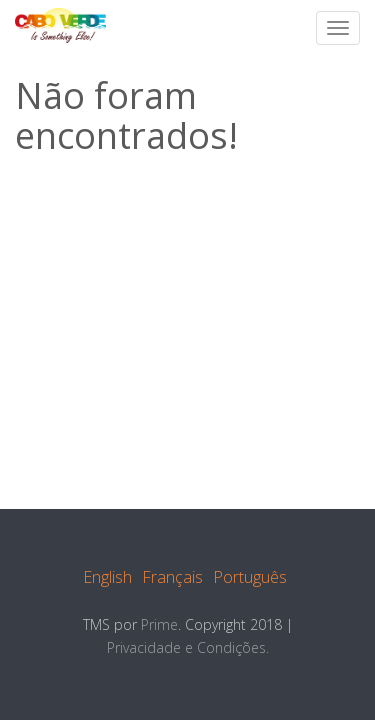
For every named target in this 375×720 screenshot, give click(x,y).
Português (250, 577)
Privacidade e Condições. (188, 647)
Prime (159, 624)
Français (172, 577)
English (107, 577)
